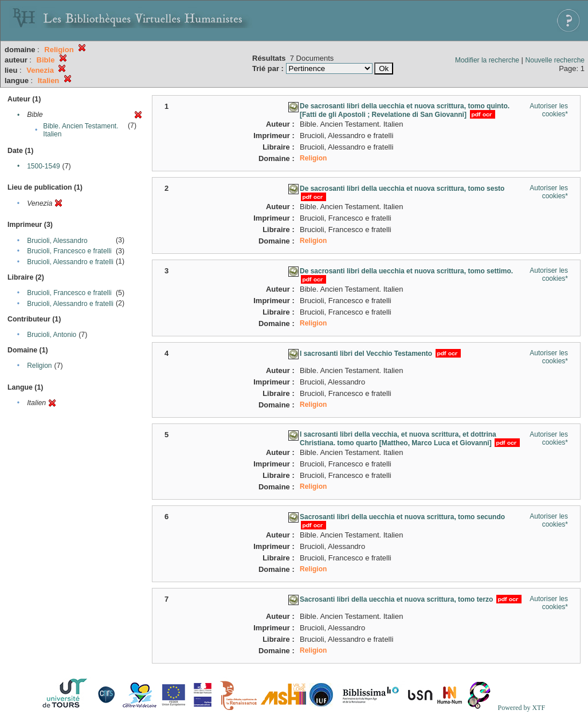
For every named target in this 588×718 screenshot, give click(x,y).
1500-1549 (43, 166)
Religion (39, 366)
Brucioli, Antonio (52, 335)
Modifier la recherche (487, 60)
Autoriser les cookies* (549, 110)
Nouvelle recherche (555, 60)
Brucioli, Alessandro (57, 241)
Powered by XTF (521, 708)
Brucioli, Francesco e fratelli (69, 251)
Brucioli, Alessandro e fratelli (70, 262)
